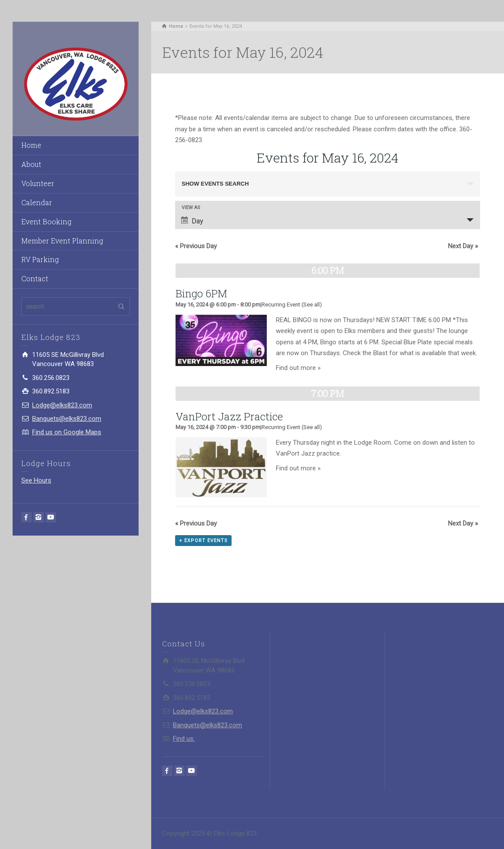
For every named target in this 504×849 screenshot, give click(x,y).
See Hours (36, 480)
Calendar (37, 202)
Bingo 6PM (201, 293)
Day (192, 221)
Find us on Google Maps (67, 432)
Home (31, 145)
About (31, 164)
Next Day (463, 246)
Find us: (184, 739)
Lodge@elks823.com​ (62, 405)
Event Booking (46, 221)
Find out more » (298, 368)
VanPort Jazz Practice (229, 416)
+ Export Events (203, 541)
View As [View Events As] (191, 208)
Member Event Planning (62, 241)
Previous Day (196, 246)
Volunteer (38, 183)
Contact (35, 278)
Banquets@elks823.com (67, 419)
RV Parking (40, 259)
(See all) (312, 305)
